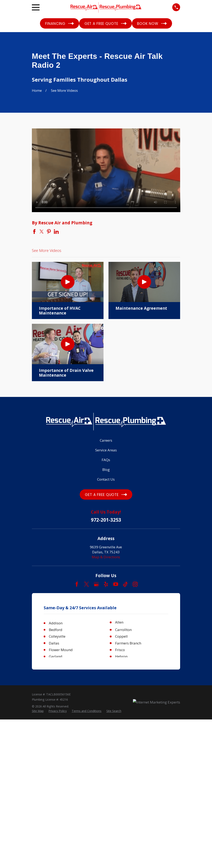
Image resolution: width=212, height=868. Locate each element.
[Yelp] (106, 584)
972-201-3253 (106, 520)
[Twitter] (87, 584)
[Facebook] (77, 584)
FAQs (106, 460)
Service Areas (106, 450)
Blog (106, 470)
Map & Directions (106, 557)
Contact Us (106, 479)
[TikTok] (125, 584)
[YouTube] (116, 584)
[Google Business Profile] (96, 584)
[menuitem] (38, 711)
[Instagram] (135, 584)
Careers (106, 440)
